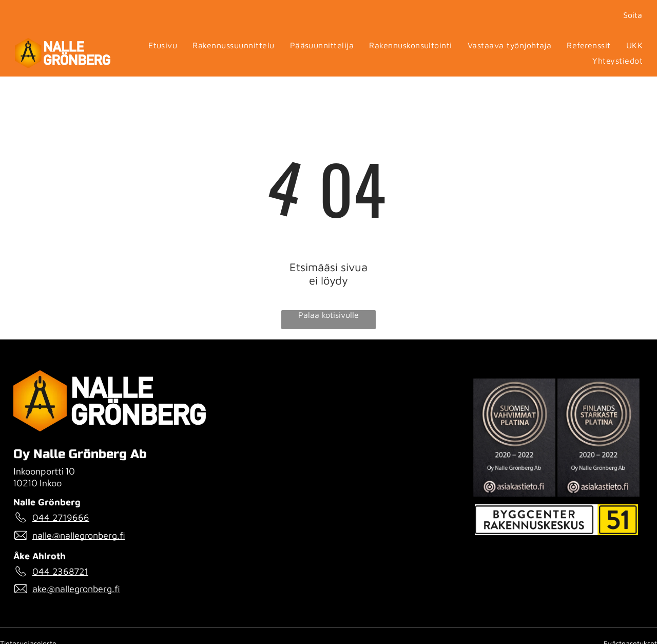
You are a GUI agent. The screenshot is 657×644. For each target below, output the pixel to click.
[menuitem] (163, 46)
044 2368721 (60, 571)
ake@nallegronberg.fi (76, 589)
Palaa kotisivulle (328, 315)
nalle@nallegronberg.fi (79, 535)
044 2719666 (61, 517)
